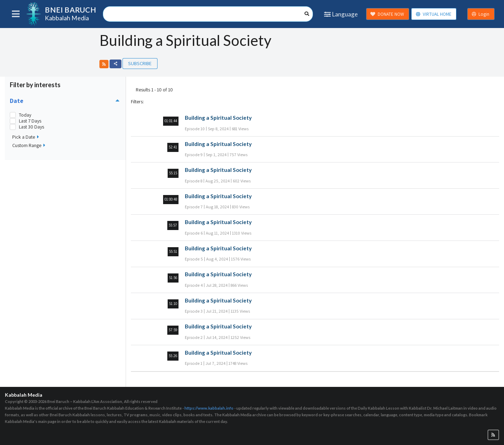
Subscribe (140, 63)
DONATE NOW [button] (387, 14)
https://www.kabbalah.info (209, 408)
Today (25, 115)
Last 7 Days (30, 121)
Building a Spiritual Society (218, 118)
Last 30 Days (31, 127)
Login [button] (481, 14)
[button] (104, 64)
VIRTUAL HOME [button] (433, 14)
